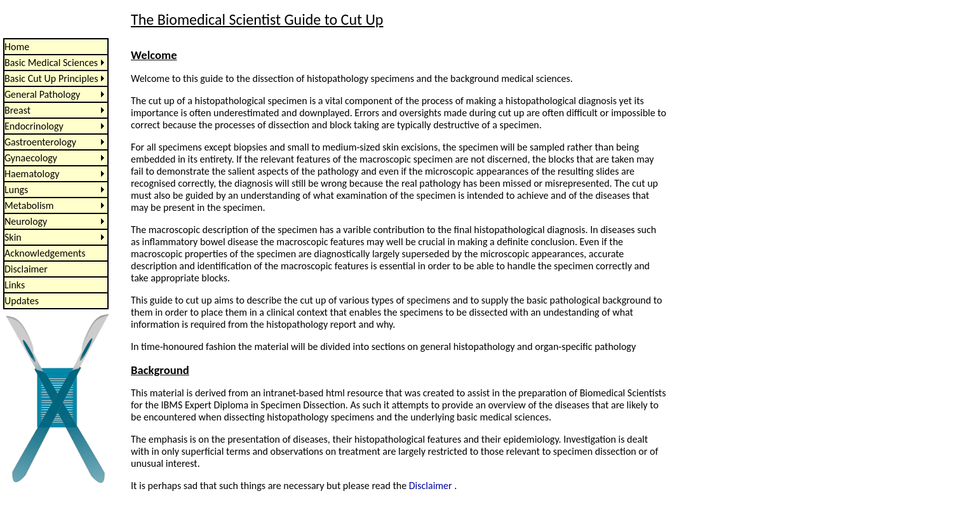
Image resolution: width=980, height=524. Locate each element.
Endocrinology (34, 126)
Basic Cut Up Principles (51, 78)
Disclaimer (26, 269)
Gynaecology (31, 158)
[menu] (56, 174)
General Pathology (42, 94)
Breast (17, 110)
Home (17, 47)
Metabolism (29, 205)
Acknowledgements (45, 253)
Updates (22, 301)
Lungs (16, 190)
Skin (13, 237)
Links (15, 285)
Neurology (26, 221)
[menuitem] (56, 47)
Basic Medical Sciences (51, 63)
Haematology (32, 174)
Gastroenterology (40, 142)
